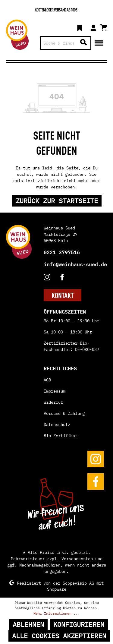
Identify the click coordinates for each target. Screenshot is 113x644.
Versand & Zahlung (64, 413)
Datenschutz (57, 425)
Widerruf (53, 402)
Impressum (55, 391)
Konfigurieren (79, 624)
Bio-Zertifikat (61, 436)
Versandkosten (77, 559)
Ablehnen (28, 624)
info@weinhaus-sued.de (75, 264)
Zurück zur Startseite (57, 201)
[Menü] (99, 43)
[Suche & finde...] (59, 43)
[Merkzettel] (80, 27)
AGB (47, 380)
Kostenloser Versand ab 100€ (56, 9)
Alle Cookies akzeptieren (59, 636)
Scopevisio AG (78, 583)
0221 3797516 (62, 252)
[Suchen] (83, 43)
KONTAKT (63, 295)
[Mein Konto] (93, 27)
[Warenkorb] (104, 27)
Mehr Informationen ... (57, 613)
